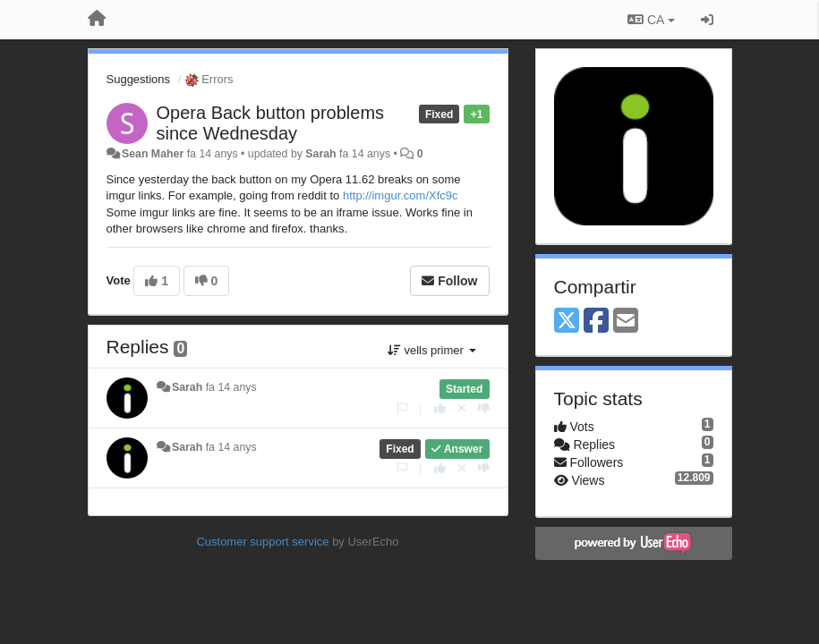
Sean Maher (153, 154)
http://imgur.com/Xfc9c (401, 195)
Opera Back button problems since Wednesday (271, 123)
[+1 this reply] (440, 408)
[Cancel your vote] (462, 408)
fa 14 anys (231, 387)
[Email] (626, 322)
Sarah (320, 154)
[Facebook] (596, 322)
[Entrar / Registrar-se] (707, 20)
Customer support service (262, 542)
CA (651, 20)
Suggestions (139, 79)
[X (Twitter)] (567, 322)
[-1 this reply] (484, 408)
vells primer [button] (432, 350)
